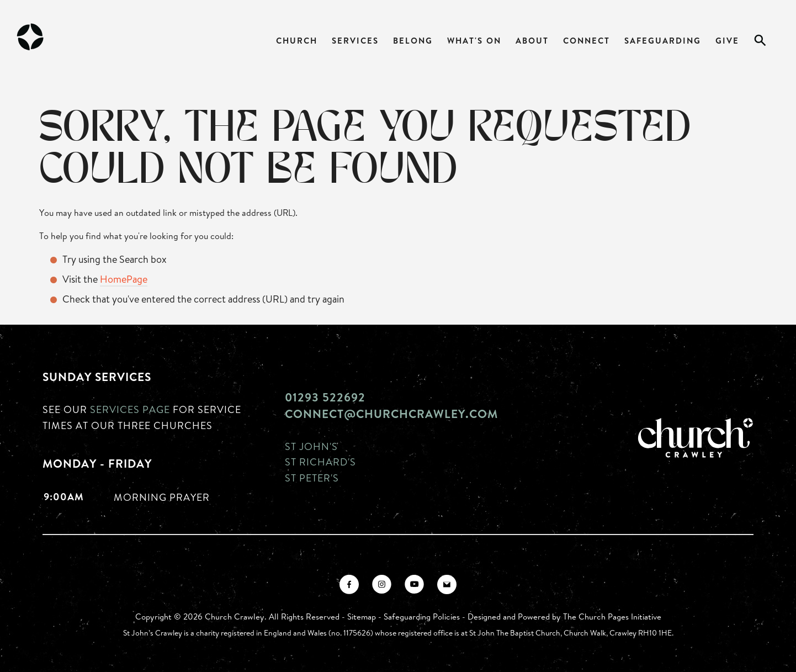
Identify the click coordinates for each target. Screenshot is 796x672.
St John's (311, 446)
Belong (413, 41)
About (532, 41)
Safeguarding (663, 41)
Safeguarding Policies (422, 617)
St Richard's (320, 462)
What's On (474, 41)
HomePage (124, 279)
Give (727, 41)
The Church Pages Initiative (612, 617)
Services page (130, 409)
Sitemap (362, 617)
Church (297, 41)
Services (355, 41)
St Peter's (312, 478)
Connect (587, 41)
